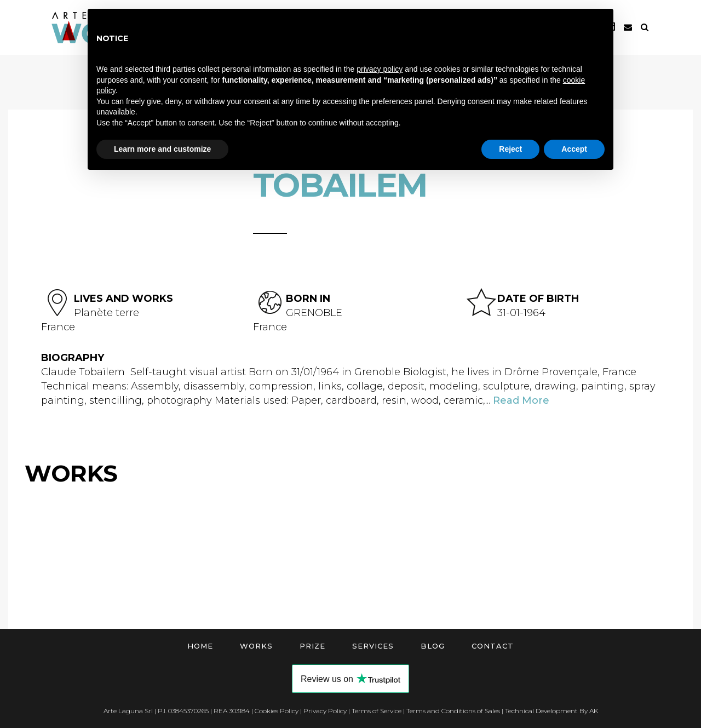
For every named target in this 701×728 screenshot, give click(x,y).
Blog (433, 646)
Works (256, 646)
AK (594, 711)
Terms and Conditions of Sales (453, 711)
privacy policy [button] (380, 69)
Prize (312, 646)
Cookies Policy (277, 711)
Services (373, 646)
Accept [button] (574, 149)
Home (200, 646)
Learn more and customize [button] (162, 149)
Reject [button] (510, 149)
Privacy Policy (325, 711)
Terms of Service (377, 711)
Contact (493, 646)
